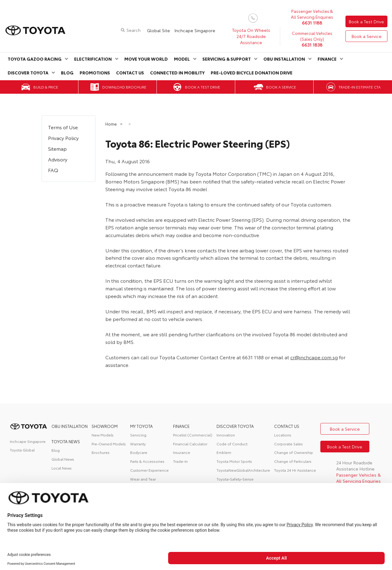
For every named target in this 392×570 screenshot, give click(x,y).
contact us (287, 426)
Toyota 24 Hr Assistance (295, 470)
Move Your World (146, 59)
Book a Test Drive (366, 21)
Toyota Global (22, 450)
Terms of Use (63, 127)
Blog (67, 73)
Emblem (224, 452)
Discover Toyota (28, 73)
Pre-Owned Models (109, 444)
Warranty (138, 444)
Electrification (93, 59)
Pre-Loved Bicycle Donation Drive (252, 73)
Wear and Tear (143, 479)
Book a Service (367, 36)
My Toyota (141, 426)
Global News (63, 459)
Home (111, 124)
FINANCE (181, 426)
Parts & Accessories (147, 461)
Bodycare (139, 452)
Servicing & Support (227, 59)
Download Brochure (124, 87)
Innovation (226, 435)
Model (182, 59)
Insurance (182, 452)
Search (134, 30)
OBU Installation (284, 59)
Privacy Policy (63, 138)
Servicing (138, 435)
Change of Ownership (294, 452)
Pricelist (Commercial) (193, 435)
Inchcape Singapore (195, 30)
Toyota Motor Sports (234, 461)
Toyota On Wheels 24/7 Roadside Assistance (251, 36)
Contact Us (130, 73)
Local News (62, 468)
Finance (327, 59)
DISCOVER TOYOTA (235, 426)
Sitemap (57, 148)
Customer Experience (149, 470)
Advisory (58, 159)
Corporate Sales (288, 444)
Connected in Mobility (177, 73)
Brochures (101, 452)
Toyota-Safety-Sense (235, 479)
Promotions (95, 73)
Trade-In (180, 461)
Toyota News (66, 441)
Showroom (105, 426)
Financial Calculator (190, 444)
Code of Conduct (232, 444)
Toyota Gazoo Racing (35, 59)
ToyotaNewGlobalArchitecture (243, 470)
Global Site (158, 30)
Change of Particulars (293, 461)
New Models (103, 435)
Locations (283, 435)
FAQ (53, 170)
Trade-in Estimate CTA (360, 87)
